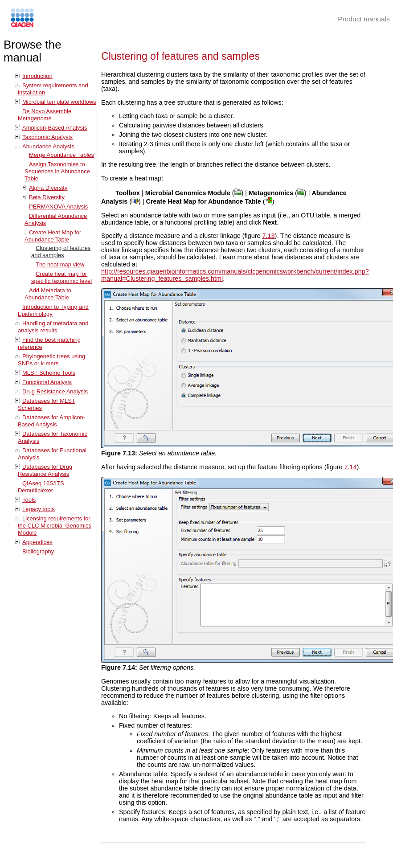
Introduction (37, 76)
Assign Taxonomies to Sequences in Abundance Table (57, 171)
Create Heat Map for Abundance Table (53, 236)
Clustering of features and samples (61, 252)
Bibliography (38, 551)
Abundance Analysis (48, 146)
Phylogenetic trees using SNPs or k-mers (51, 360)
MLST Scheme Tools (49, 373)
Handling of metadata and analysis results (53, 327)
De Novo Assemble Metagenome (45, 115)
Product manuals (364, 19)
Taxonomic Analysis (47, 137)
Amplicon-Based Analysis (55, 128)
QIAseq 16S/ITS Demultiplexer (41, 487)
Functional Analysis (47, 382)
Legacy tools (39, 509)
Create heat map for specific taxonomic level (61, 277)
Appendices (37, 542)
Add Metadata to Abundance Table (48, 294)
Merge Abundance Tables (61, 155)
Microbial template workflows (59, 102)
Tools (29, 500)
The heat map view (60, 264)
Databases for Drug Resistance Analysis (45, 470)
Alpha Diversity (48, 188)
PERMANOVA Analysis (58, 207)
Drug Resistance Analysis (55, 391)
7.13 (269, 236)
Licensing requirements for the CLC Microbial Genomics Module (55, 526)
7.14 (351, 467)
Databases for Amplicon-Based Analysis (51, 421)
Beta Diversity (47, 197)
